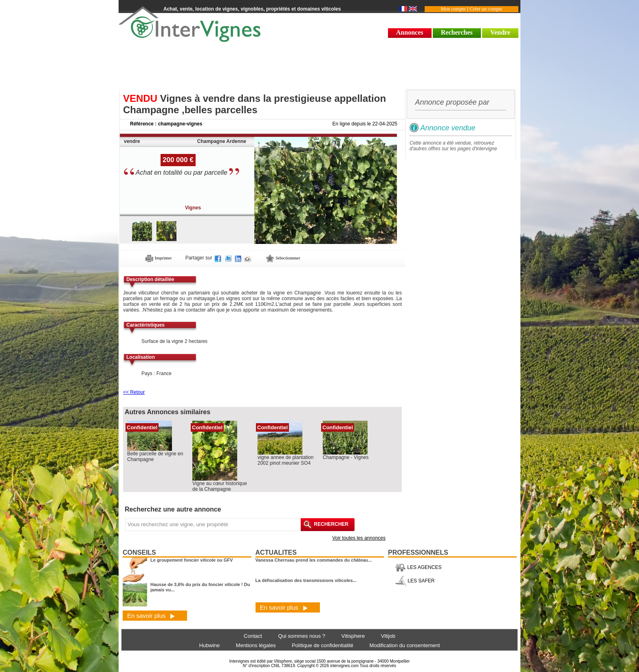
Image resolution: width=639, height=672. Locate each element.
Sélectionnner (283, 258)
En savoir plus (151, 616)
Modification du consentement (405, 645)
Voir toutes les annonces (359, 538)
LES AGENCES (418, 567)
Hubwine (210, 645)
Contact (253, 636)
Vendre (500, 32)
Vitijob (388, 636)
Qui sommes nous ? (302, 636)
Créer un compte (486, 9)
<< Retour (134, 392)
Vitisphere (353, 636)
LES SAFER (415, 581)
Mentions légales (256, 645)
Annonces (410, 32)
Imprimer (158, 258)
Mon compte (453, 9)
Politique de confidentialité (323, 645)
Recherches (457, 32)
